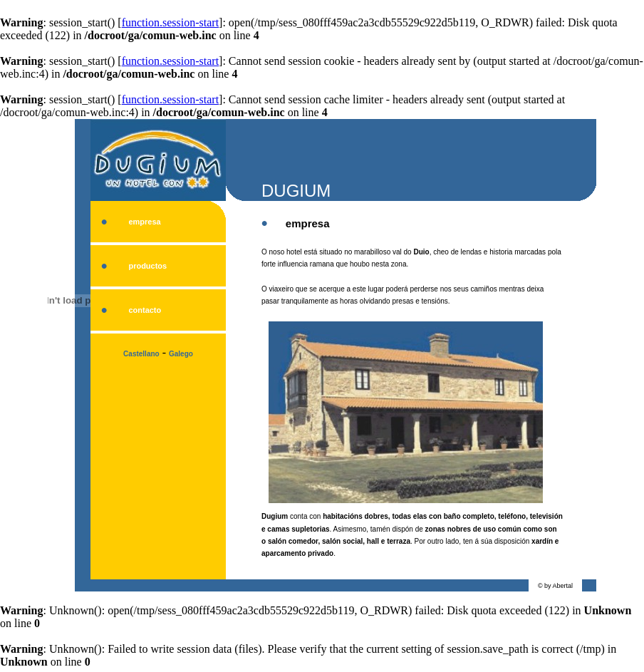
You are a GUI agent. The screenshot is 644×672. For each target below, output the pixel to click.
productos (147, 266)
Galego (181, 354)
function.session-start (170, 22)
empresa (144, 222)
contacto (145, 310)
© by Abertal (555, 586)
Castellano (141, 354)
